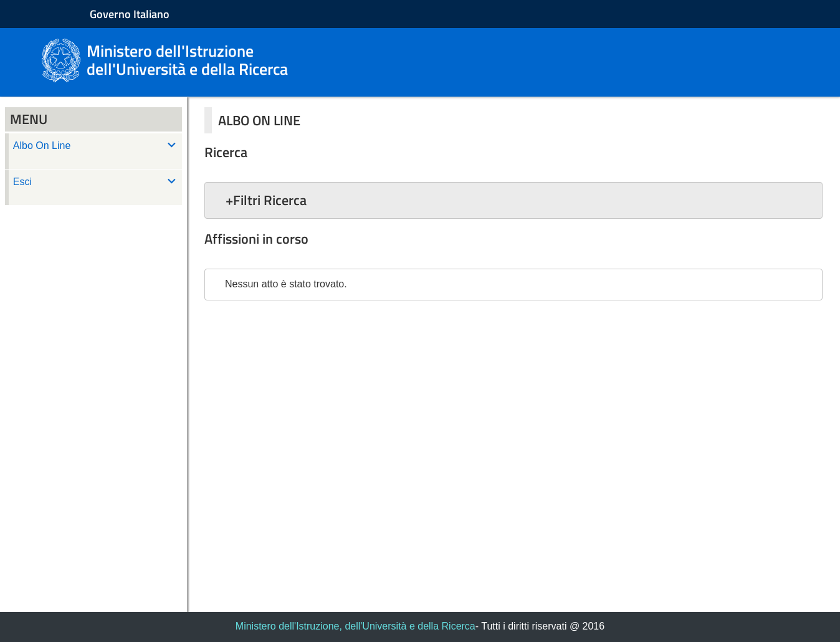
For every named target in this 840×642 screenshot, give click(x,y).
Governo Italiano (130, 14)
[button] (513, 200)
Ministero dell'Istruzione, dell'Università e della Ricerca (356, 626)
